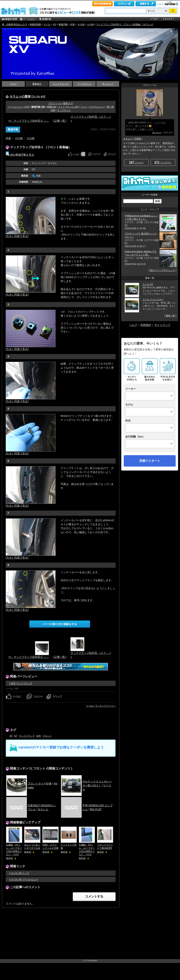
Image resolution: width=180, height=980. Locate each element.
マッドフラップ (27, 736)
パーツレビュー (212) (18, 107)
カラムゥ (128, 139)
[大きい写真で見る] (17, 236)
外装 (73, 24)
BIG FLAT (96, 809)
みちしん (43, 809)
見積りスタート (150, 461)
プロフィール (55, 103)
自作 (39, 736)
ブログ (13, 84)
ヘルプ (160, 4)
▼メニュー (108, 84)
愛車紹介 (37, 84)
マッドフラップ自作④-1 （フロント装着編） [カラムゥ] (125, 24)
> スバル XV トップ (19, 873)
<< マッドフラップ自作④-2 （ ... (29, 121)
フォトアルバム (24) (68, 107)
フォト (84, 107)
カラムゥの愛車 (20, 96)
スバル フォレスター (153, 300)
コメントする (94, 896)
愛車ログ (68, 103)
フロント (47, 736)
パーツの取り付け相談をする (60, 624)
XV (55, 24)
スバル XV (38, 97)
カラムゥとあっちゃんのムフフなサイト (16, 29)
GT (16, 736)
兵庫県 (138, 139)
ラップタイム (84, 84)
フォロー (136, 162)
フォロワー (163, 162)
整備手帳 (63, 24)
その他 (81, 24)
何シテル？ (157, 133)
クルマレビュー (97, 107)
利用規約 (146, 325)
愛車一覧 (170, 316)
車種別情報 (35, 24)
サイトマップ (162, 325)
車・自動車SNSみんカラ (14, 24)
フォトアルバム (61, 84)
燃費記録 (52, 107)
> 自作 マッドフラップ (21, 683)
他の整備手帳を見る (20, 155)
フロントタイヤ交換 (40, 784)
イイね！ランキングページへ (101, 706)
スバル (47, 24)
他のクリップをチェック (162, 270)
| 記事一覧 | (60, 121)
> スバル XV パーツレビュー (24, 879)
